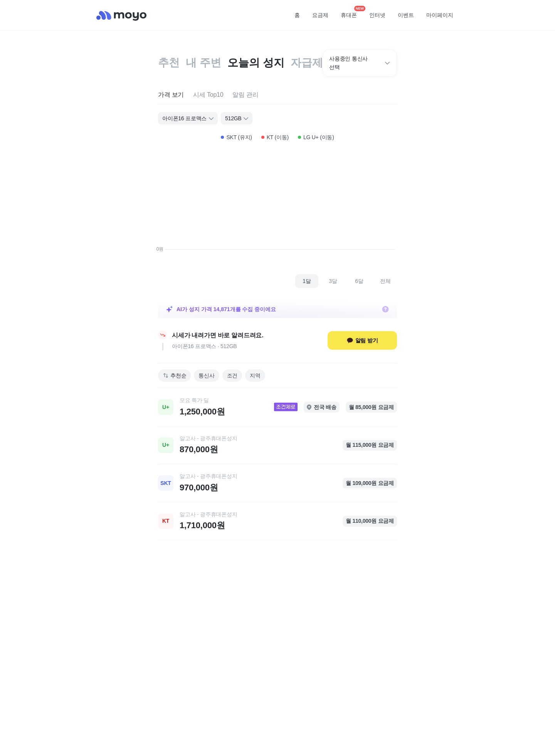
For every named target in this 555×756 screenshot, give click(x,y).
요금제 (320, 15)
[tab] (171, 95)
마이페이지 (440, 15)
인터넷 (377, 15)
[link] (277, 407)
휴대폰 (351, 13)
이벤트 (406, 15)
